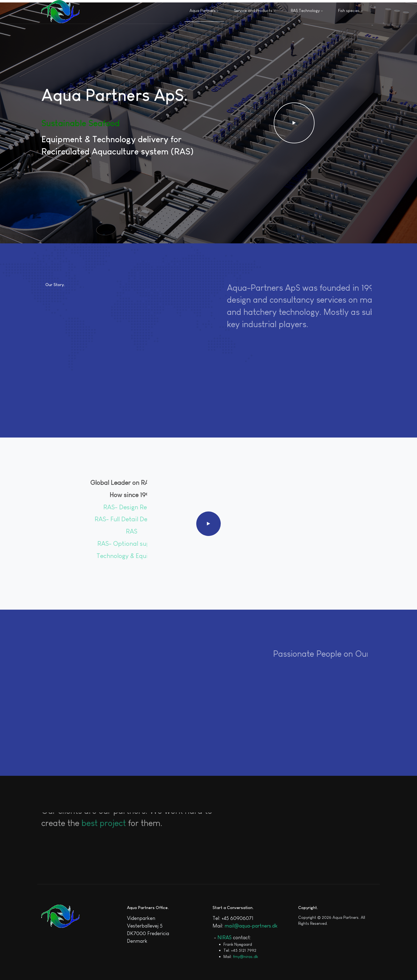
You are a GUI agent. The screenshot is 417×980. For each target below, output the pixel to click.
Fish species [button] (351, 10)
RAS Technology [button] (307, 10)
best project (104, 815)
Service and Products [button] (255, 10)
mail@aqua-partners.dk (251, 926)
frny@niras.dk (245, 956)
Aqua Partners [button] (204, 10)
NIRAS (225, 937)
